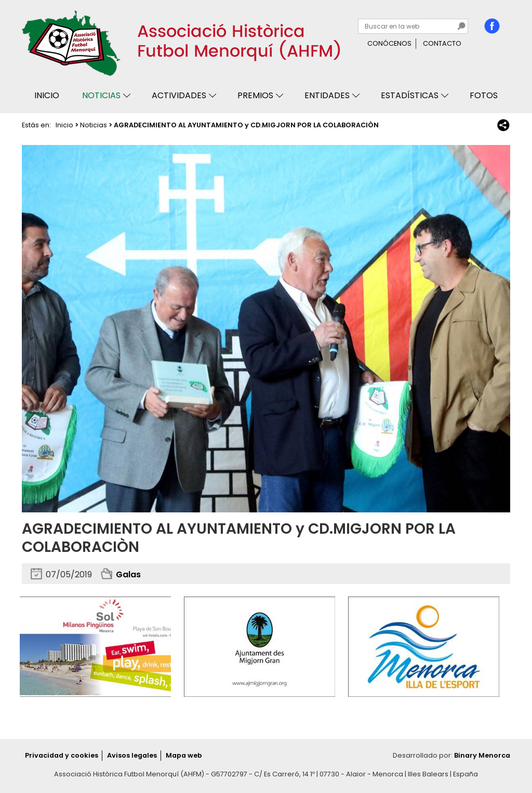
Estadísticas (410, 95)
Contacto (442, 43)
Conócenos (389, 43)
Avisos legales (132, 755)
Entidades (327, 95)
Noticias (101, 95)
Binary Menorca (482, 755)
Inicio (47, 95)
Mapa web (184, 755)
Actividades (179, 95)
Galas (128, 574)
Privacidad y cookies (62, 755)
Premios (255, 95)
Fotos (484, 95)
